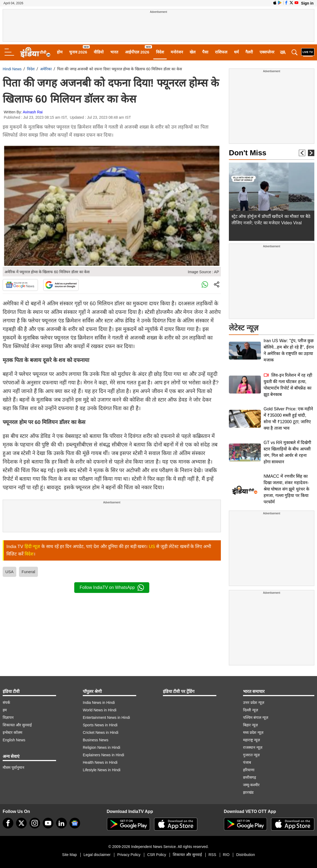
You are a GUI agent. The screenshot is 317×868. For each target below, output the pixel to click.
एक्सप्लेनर (267, 52)
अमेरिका (46, 69)
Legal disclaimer (97, 855)
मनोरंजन (177, 52)
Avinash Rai (33, 112)
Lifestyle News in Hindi (102, 770)
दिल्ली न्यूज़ (251, 710)
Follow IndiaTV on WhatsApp (112, 588)
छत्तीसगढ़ (250, 777)
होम (60, 52)
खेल (193, 52)
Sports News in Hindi (100, 725)
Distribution (245, 855)
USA (9, 572)
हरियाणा (249, 770)
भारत (114, 52)
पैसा (205, 52)
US (152, 547)
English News (14, 740)
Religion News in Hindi (101, 747)
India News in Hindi (99, 703)
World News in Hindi (100, 710)
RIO (226, 855)
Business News (96, 740)
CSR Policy (157, 855)
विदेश (160, 52)
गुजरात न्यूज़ (251, 755)
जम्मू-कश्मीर (251, 785)
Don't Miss (248, 153)
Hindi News (12, 69)
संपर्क (6, 703)
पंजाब (247, 762)
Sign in (307, 3)
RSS (212, 855)
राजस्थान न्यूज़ (253, 747)
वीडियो (99, 52)
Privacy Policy (129, 855)
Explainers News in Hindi (103, 755)
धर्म (236, 52)
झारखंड (248, 792)
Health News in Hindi (100, 762)
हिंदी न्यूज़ (32, 547)
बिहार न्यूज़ (250, 725)
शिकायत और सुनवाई (17, 725)
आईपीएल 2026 (137, 52)
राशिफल (221, 52)
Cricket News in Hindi (101, 732)
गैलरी (249, 52)
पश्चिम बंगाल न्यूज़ (256, 717)
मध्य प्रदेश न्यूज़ (253, 732)
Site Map (70, 855)
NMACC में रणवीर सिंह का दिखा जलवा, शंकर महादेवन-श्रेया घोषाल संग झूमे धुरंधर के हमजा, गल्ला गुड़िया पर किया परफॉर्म (286, 489)
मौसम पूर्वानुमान (13, 767)
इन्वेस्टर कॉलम (12, 732)
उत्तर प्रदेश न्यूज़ (254, 703)
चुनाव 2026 (78, 52)
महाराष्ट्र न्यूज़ (251, 740)
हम (5, 710)
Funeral (28, 572)
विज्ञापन (8, 717)
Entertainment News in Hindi (106, 717)
